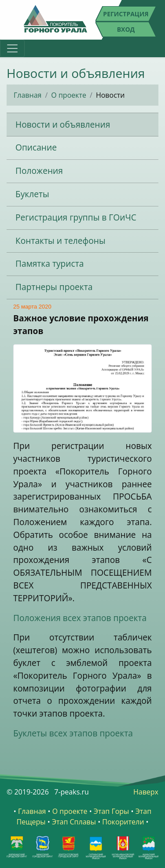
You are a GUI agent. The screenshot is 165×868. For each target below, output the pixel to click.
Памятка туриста (49, 263)
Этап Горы (112, 811)
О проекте (69, 95)
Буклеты (32, 194)
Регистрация (126, 14)
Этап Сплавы (74, 822)
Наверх (146, 792)
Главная (27, 95)
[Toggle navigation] (12, 48)
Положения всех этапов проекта (80, 618)
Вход (126, 29)
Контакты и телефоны (60, 241)
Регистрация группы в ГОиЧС (76, 217)
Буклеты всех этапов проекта (73, 733)
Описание (36, 147)
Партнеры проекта (54, 287)
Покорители (123, 822)
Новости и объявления (63, 124)
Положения (39, 171)
